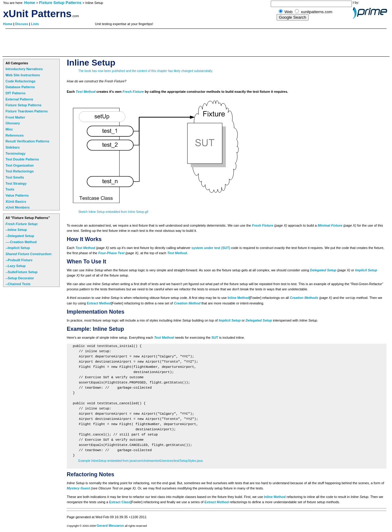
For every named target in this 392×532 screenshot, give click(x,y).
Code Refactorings (21, 81)
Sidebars (13, 147)
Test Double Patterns (22, 159)
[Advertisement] (114, 43)
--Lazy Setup (15, 266)
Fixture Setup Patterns (60, 3)
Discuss (22, 24)
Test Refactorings (20, 171)
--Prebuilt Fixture (19, 260)
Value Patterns (17, 195)
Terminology (15, 153)
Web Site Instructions (23, 75)
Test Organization (20, 165)
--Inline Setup (16, 230)
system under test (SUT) (211, 248)
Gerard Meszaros (110, 526)
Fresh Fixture (133, 92)
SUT (215, 338)
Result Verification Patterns (27, 141)
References (15, 135)
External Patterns (19, 99)
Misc (9, 129)
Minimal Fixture (330, 225)
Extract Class (120, 502)
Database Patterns (20, 87)
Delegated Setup (323, 270)
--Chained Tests (18, 284)
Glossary (13, 123)
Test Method (85, 92)
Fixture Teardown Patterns (27, 111)
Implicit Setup (366, 270)
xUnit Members (18, 207)
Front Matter (15, 117)
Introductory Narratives (24, 69)
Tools (10, 189)
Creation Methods (304, 298)
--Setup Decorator (20, 278)
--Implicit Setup (18, 248)
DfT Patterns (15, 93)
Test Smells (15, 177)
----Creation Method (21, 242)
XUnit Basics (16, 202)
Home (30, 3)
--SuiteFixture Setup (22, 272)
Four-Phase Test (111, 253)
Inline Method (238, 298)
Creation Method (187, 303)
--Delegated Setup (20, 236)
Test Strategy (16, 183)
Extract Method (99, 303)
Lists (35, 24)
